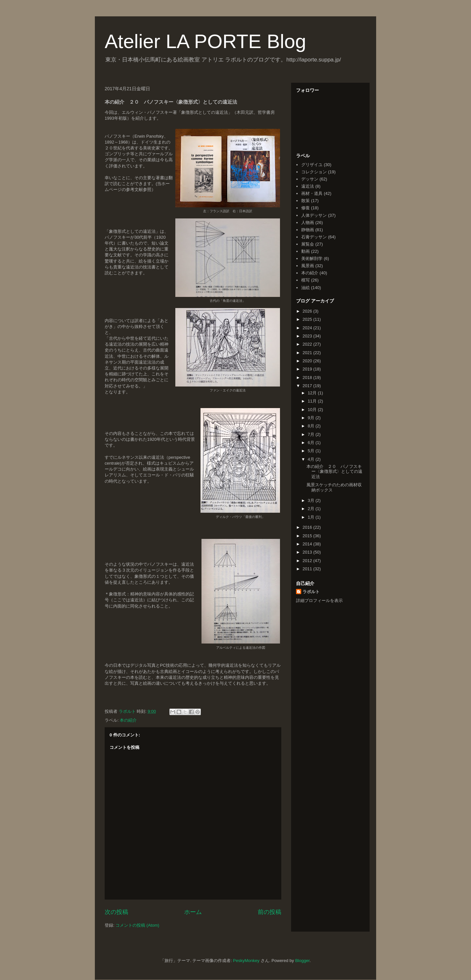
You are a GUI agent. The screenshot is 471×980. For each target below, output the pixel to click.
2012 (308, 561)
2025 (308, 319)
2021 (308, 353)
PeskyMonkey (246, 961)
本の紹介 (128, 720)
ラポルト (311, 592)
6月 (312, 443)
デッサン (310, 179)
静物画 (308, 230)
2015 (308, 536)
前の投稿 (270, 912)
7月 (312, 434)
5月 (312, 451)
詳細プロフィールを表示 (319, 601)
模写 (305, 280)
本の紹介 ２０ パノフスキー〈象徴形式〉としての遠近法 (334, 472)
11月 (313, 401)
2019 (308, 369)
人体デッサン (314, 215)
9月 (312, 418)
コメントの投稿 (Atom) (137, 925)
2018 (308, 378)
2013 (308, 552)
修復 (305, 208)
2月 (312, 509)
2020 (308, 361)
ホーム (193, 912)
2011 (308, 569)
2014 (308, 544)
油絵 (305, 288)
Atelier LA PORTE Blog (205, 41)
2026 (308, 311)
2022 (308, 344)
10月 (313, 410)
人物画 (308, 223)
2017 (308, 386)
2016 (308, 527)
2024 (308, 328)
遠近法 (308, 186)
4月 (312, 459)
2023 (308, 336)
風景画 (308, 266)
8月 (312, 426)
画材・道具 (312, 193)
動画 (305, 251)
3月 (312, 500)
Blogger (302, 961)
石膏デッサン (314, 237)
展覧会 (308, 244)
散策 (305, 201)
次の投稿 (116, 912)
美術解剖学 (312, 258)
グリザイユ (312, 165)
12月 (313, 393)
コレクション (314, 172)
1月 (312, 517)
